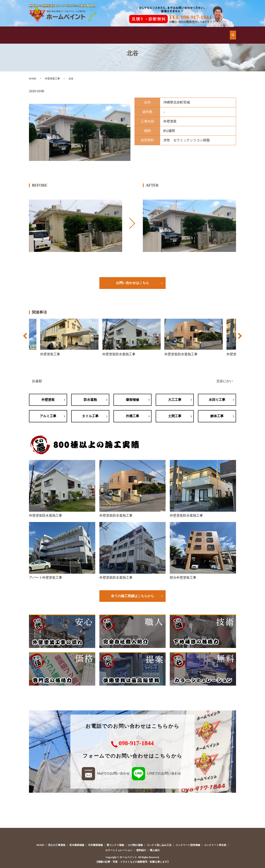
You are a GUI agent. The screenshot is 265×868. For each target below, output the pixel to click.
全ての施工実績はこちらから (132, 596)
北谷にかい (225, 381)
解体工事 (217, 416)
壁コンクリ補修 (115, 845)
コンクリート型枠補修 (188, 845)
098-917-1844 (136, 743)
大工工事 (175, 400)
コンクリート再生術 (215, 845)
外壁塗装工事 (52, 79)
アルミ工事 (48, 416)
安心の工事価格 (146, 31)
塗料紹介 (141, 850)
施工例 (113, 31)
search (233, 31)
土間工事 (175, 416)
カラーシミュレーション (119, 850)
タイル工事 (90, 416)
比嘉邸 (37, 381)
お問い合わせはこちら (132, 283)
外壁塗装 (48, 400)
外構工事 (132, 416)
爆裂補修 (132, 400)
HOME (46, 31)
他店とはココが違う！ (79, 31)
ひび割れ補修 (135, 845)
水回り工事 (217, 400)
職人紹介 (155, 850)
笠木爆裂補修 (77, 845)
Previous (26, 338)
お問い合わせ (213, 31)
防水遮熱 (90, 400)
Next (239, 338)
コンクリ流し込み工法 (159, 845)
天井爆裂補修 (95, 845)
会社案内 (179, 31)
